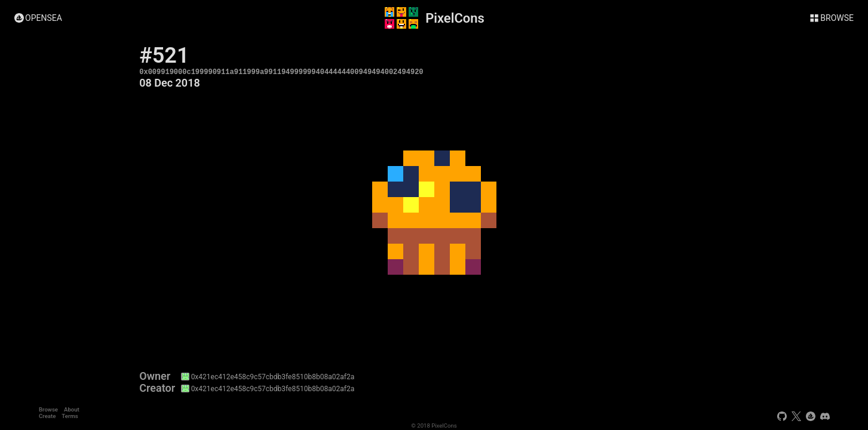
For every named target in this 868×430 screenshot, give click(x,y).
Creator (157, 388)
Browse (48, 409)
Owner (155, 376)
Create (47, 416)
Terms (70, 416)
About (72, 409)
